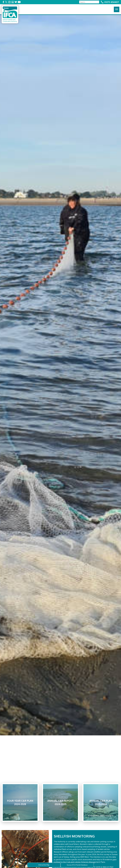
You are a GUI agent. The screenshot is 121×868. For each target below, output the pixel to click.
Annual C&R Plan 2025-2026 (101, 808)
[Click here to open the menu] (117, 9)
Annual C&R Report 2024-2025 (60, 802)
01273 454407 (112, 2)
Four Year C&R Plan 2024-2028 (20, 802)
